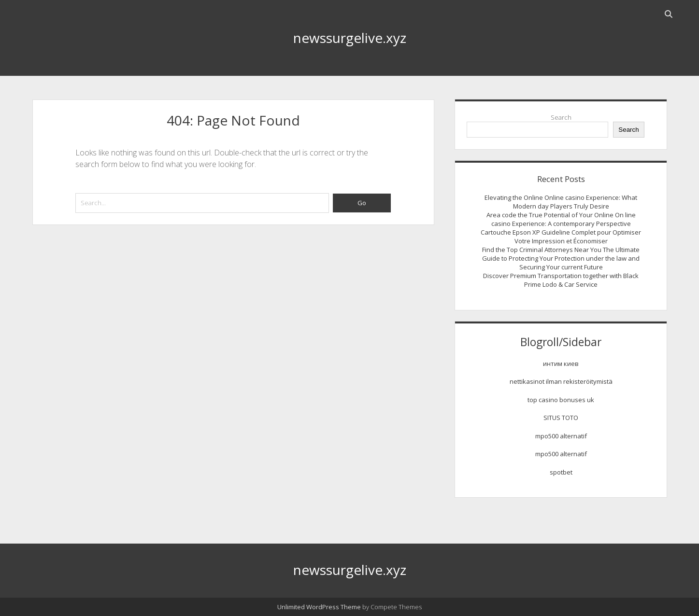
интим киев (561, 364)
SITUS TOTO (561, 418)
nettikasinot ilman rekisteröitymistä (561, 381)
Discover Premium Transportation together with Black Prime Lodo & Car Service (561, 280)
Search (561, 117)
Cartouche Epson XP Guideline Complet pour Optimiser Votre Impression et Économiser (561, 237)
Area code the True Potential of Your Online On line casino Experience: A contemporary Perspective (561, 219)
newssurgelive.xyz (350, 38)
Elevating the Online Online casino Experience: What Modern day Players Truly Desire (561, 202)
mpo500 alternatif (561, 436)
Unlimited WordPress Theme (319, 607)
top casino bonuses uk (561, 400)
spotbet (561, 472)
